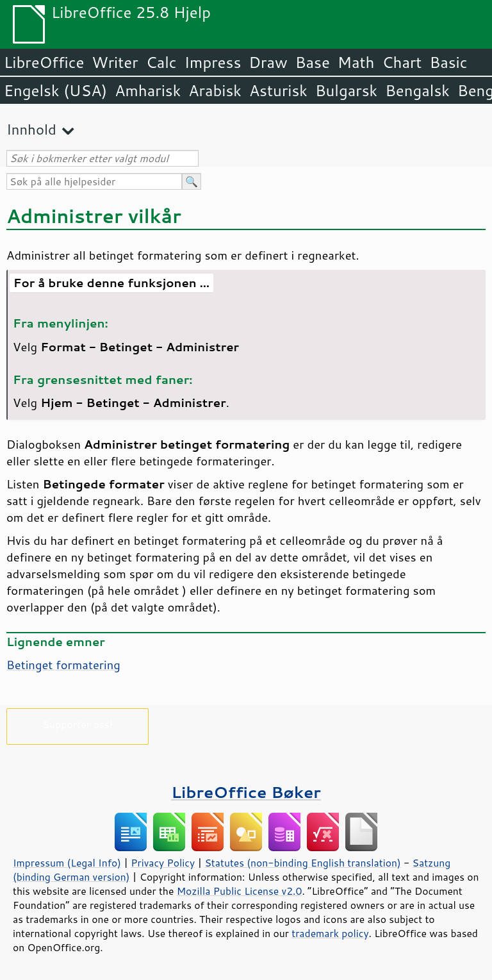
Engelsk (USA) (55, 90)
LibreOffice (44, 62)
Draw (268, 62)
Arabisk (215, 90)
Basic (448, 62)
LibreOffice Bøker (246, 792)
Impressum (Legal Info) (67, 863)
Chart (402, 62)
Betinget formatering (63, 665)
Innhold (31, 129)
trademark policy (330, 933)
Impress (213, 62)
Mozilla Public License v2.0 (240, 891)
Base (313, 62)
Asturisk (278, 90)
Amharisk (148, 90)
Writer (115, 62)
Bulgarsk (346, 90)
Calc (161, 62)
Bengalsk (417, 90)
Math (356, 62)
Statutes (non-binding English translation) (302, 863)
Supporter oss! (78, 724)
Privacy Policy (163, 863)
